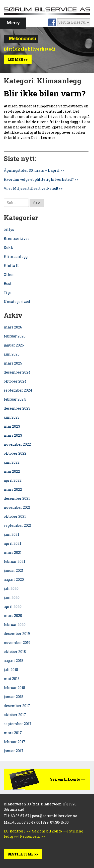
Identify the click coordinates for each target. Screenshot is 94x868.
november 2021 (17, 507)
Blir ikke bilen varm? (45, 93)
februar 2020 (15, 625)
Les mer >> (18, 59)
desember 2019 (17, 634)
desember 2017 (17, 706)
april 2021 (12, 543)
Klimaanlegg (16, 256)
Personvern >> (33, 836)
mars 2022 (13, 489)
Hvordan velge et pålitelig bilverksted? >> (41, 179)
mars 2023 (13, 435)
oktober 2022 (15, 453)
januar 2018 (14, 697)
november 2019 (17, 643)
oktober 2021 (15, 516)
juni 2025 (12, 354)
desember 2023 (17, 408)
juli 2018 (11, 670)
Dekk (9, 247)
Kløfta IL (12, 266)
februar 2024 (15, 399)
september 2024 (18, 390)
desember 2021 (17, 498)
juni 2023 (12, 417)
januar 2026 (14, 345)
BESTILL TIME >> (23, 854)
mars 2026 (13, 327)
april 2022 (13, 480)
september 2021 (18, 525)
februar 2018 (14, 688)
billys (9, 229)
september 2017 (18, 724)
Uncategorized (17, 302)
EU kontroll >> (17, 831)
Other (9, 275)
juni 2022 (12, 462)
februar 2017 (15, 742)
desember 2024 (17, 372)
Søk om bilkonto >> (67, 779)
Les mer (48, 138)
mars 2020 (13, 616)
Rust (8, 284)
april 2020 (13, 606)
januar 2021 (14, 570)
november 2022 (17, 444)
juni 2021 (11, 534)
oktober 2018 (15, 652)
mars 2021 (13, 552)
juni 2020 (12, 597)
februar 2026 (15, 336)
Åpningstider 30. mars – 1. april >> (34, 170)
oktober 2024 (15, 381)
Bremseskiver (17, 238)
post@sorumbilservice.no (55, 816)
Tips (8, 293)
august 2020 (14, 579)
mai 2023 (12, 426)
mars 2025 (13, 363)
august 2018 (14, 661)
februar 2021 (14, 561)
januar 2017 (14, 751)
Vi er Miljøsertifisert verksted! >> (33, 188)
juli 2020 (11, 588)
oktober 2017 (15, 715)
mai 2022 (12, 471)
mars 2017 (13, 733)
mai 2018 (12, 679)
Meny (13, 23)
